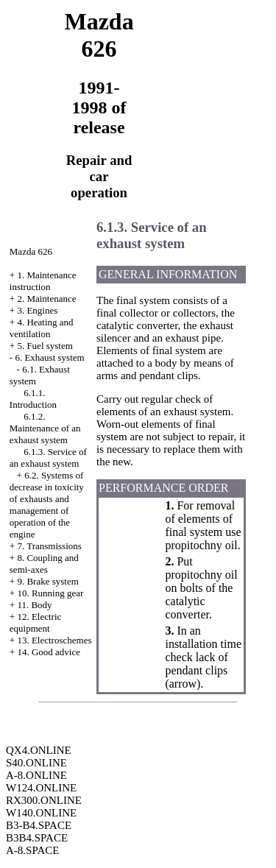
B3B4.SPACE (37, 838)
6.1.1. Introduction (33, 399)
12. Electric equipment (36, 622)
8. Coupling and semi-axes (44, 564)
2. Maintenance (46, 299)
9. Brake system (47, 581)
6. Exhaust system (49, 357)
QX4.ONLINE (39, 750)
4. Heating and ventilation (42, 328)
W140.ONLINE (41, 813)
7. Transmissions (49, 546)
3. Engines (37, 310)
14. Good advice (49, 652)
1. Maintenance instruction (43, 281)
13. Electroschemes (54, 640)
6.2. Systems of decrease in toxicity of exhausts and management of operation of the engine (47, 505)
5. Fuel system (45, 346)
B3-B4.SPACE (39, 825)
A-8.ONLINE (36, 775)
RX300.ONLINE (44, 800)
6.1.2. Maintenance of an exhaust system (45, 428)
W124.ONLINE (41, 788)
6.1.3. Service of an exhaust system (48, 458)
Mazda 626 (31, 251)
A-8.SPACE (32, 850)
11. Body (34, 605)
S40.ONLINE (36, 763)
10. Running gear (50, 593)
